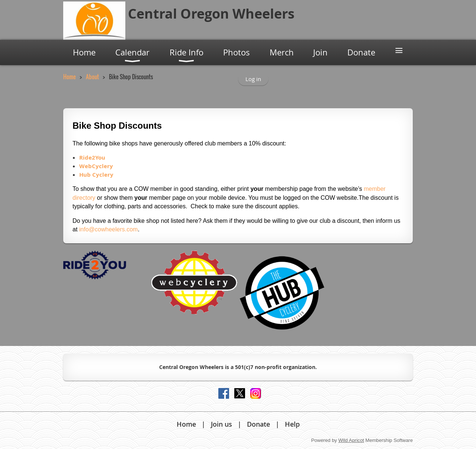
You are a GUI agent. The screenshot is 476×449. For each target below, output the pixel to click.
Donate (258, 424)
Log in (253, 79)
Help (292, 424)
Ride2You (92, 158)
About (92, 77)
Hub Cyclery (96, 175)
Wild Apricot (351, 440)
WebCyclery (96, 166)
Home (70, 77)
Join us (221, 424)
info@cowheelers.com (109, 229)
